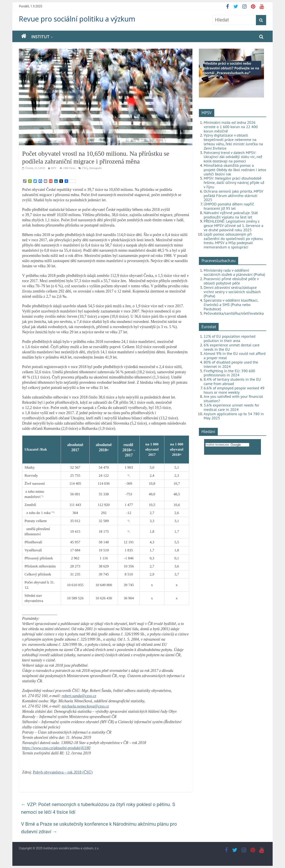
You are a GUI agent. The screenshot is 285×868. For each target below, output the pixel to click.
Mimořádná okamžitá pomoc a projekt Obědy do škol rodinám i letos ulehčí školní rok (235, 170)
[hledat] (227, 445)
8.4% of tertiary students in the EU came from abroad (232, 381)
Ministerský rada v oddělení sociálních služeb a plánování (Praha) (234, 272)
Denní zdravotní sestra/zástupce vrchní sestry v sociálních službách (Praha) (232, 292)
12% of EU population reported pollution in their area (230, 338)
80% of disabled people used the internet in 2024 (231, 364)
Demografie (96, 168)
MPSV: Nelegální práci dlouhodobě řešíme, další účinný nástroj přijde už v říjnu (234, 183)
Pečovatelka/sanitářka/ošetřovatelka (234, 313)
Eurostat (209, 327)
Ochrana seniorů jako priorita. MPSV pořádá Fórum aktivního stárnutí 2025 (233, 196)
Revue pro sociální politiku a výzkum (77, 19)
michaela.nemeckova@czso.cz (85, 706)
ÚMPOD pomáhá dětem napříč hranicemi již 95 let (229, 206)
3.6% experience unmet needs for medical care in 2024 (231, 407)
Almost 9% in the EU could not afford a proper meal (235, 356)
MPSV (207, 113)
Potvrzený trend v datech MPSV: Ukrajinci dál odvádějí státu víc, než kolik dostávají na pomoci (233, 157)
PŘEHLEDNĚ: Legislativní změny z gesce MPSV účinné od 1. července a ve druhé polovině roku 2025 (233, 226)
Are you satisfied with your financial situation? (233, 399)
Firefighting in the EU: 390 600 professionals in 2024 (229, 373)
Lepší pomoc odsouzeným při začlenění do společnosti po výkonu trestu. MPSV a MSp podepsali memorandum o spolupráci (233, 241)
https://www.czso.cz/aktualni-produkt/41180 (56, 748)
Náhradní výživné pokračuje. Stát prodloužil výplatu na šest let (231, 215)
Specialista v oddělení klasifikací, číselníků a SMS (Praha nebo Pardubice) (231, 305)
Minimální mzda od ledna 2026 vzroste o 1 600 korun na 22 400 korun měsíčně (231, 127)
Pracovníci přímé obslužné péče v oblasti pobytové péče (231, 281)
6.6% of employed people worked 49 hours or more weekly (234, 390)
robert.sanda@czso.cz (79, 696)
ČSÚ (85, 168)
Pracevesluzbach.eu (219, 261)
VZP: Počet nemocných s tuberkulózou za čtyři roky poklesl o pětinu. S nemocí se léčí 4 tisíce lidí (98, 808)
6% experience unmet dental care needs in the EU (232, 347)
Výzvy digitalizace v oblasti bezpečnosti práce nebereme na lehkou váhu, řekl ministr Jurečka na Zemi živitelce (233, 142)
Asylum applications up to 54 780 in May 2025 (234, 416)
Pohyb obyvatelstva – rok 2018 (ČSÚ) (63, 772)
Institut (40, 37)
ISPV (54, 168)
